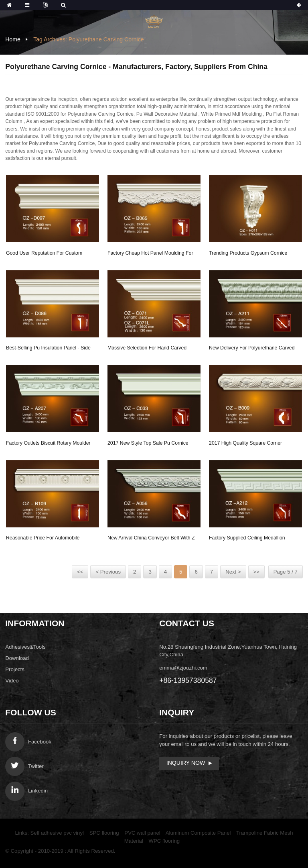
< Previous (108, 572)
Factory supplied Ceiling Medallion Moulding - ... (247, 539)
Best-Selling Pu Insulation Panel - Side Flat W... (48, 349)
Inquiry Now (186, 763)
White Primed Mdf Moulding (231, 114)
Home (13, 39)
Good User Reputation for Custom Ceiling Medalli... (44, 254)
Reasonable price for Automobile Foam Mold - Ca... (43, 539)
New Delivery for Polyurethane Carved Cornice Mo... (252, 349)
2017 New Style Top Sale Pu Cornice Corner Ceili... (148, 444)
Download (17, 658)
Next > (233, 572)
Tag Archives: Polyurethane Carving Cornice (88, 39)
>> (256, 572)
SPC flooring (104, 833)
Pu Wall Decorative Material (167, 114)
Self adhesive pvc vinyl (57, 833)
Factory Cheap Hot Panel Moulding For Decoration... (150, 254)
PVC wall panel (142, 833)
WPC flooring (164, 841)
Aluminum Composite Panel (198, 833)
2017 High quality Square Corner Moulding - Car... (245, 444)
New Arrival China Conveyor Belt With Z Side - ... (151, 539)
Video (12, 681)
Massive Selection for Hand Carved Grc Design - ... (147, 349)
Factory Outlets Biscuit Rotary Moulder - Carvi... (48, 444)
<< (80, 572)
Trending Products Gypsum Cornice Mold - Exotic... (248, 254)
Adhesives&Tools (25, 647)
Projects (15, 669)
